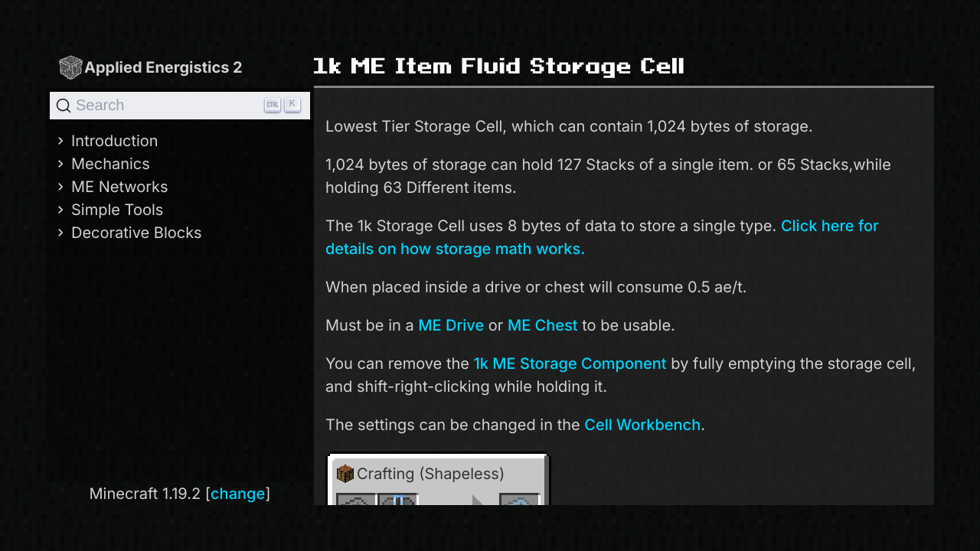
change (238, 494)
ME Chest (543, 325)
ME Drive (451, 325)
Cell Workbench (642, 425)
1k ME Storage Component (570, 364)
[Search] (180, 106)
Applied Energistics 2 (150, 67)
